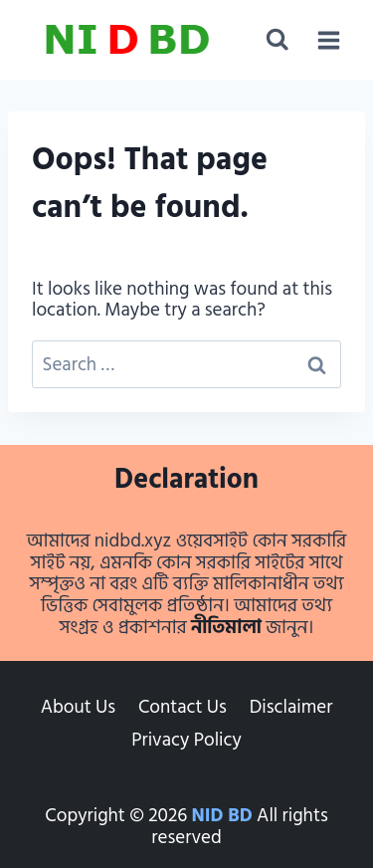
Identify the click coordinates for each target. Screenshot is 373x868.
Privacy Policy (186, 740)
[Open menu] (328, 40)
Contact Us (183, 707)
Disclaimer (291, 707)
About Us (78, 707)
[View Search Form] (277, 39)
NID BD (222, 816)
